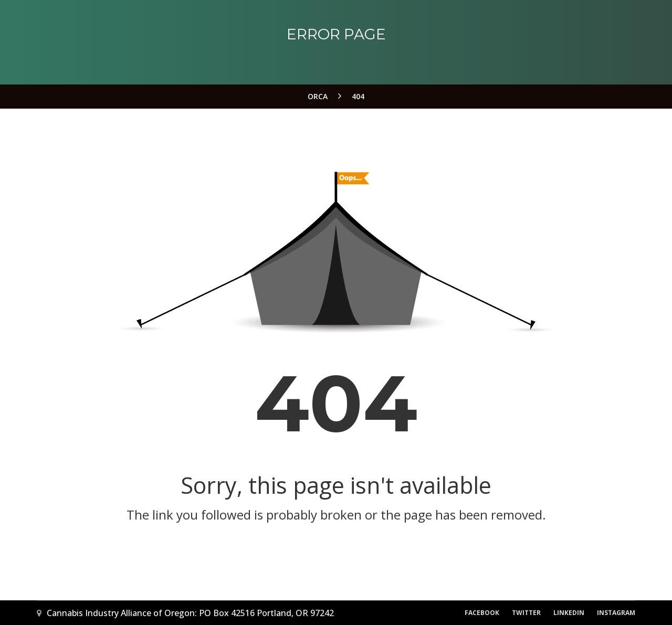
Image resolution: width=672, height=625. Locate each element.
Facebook (482, 613)
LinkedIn (569, 613)
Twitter (526, 613)
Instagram (616, 613)
